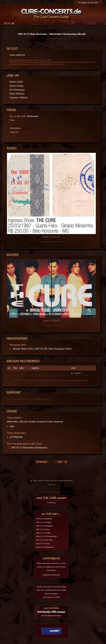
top (31, 481)
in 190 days (51, 503)
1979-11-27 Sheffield (44, 519)
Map (12, 426)
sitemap (47, 481)
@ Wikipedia (16, 437)
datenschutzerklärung (66, 481)
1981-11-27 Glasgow (44, 522)
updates (41, 481)
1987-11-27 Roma (43, 529)
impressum (54, 481)
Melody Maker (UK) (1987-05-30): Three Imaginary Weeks (42, 349)
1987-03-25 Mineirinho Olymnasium (29, 448)
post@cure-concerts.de (51, 575)
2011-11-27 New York (44, 540)
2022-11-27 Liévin (43, 543)
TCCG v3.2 (51, 485)
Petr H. (56, 320)
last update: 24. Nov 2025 (88, 3)
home (35, 481)
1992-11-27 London (43, 533)
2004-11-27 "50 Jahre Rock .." (47, 536)
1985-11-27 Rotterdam (44, 526)
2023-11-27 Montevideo (45, 547)
